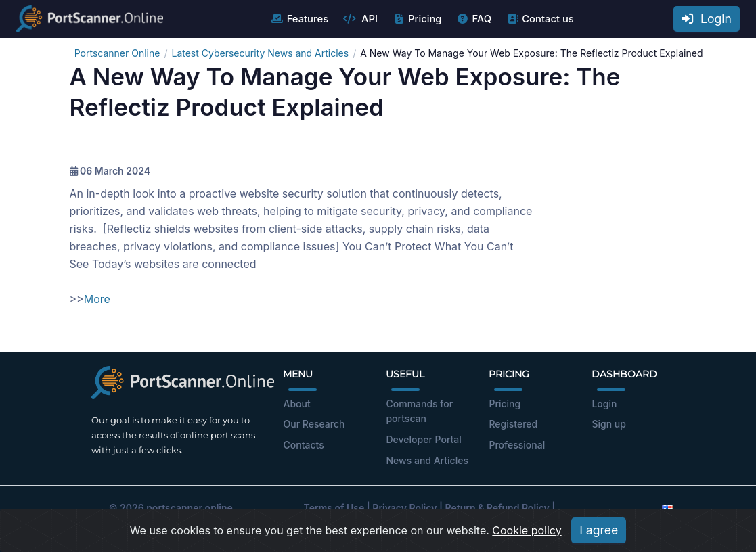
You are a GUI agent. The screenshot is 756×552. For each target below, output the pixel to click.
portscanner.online (190, 508)
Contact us (540, 19)
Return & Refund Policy (497, 508)
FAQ (473, 19)
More (97, 299)
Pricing (417, 19)
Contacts (303, 445)
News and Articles (427, 460)
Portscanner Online (117, 53)
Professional (517, 445)
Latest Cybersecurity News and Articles (260, 53)
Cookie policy (527, 539)
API (360, 19)
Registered (513, 424)
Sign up (608, 424)
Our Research (314, 424)
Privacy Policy (404, 508)
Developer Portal (423, 439)
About (296, 404)
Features (299, 19)
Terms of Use (334, 508)
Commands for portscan (419, 411)
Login (707, 19)
